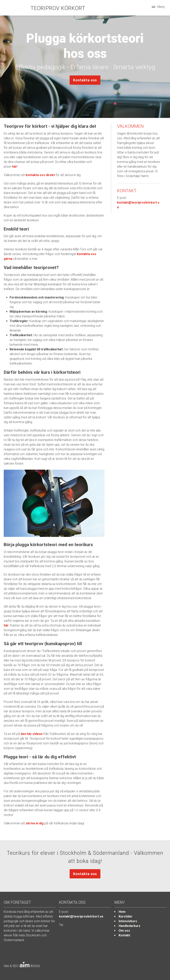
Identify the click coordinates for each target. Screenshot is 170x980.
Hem (122, 912)
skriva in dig (35, 823)
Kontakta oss (85, 80)
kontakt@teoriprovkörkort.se (81, 916)
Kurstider (126, 916)
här (15, 167)
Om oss (124, 931)
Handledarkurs (130, 926)
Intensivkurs (128, 921)
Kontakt (124, 935)
